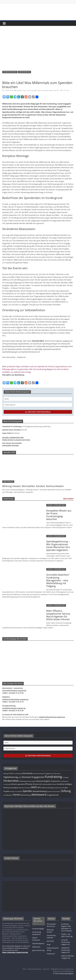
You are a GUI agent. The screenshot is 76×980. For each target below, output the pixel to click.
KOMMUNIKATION (24, 72)
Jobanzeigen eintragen (11, 445)
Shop (49, 945)
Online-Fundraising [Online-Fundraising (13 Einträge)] (47, 788)
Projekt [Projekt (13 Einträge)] (65, 788)
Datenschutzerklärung (34, 969)
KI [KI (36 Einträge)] (26, 784)
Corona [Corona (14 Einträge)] (11, 773)
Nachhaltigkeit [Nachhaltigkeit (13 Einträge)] (14, 788)
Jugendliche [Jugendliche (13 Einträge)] (21, 784)
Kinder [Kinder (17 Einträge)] (30, 784)
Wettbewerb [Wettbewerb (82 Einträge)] (39, 795)
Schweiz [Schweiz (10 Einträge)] (12, 791)
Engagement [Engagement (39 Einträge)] (38, 777)
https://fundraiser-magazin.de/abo (15, 952)
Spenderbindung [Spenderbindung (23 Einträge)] (40, 791)
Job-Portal (50, 941)
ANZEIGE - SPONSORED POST (56, 505)
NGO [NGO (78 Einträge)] (34, 787)
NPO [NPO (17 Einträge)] (39, 788)
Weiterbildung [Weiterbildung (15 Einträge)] (26, 795)
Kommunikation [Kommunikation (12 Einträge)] (47, 784)
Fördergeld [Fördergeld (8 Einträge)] (65, 777)
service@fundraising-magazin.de (66, 942)
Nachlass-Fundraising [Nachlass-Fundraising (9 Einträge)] (25, 788)
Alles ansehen (68, 499)
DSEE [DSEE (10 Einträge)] (20, 777)
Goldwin (65, 341)
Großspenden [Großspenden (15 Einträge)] (55, 781)
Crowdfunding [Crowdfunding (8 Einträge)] (18, 774)
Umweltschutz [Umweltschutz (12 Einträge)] (8, 795)
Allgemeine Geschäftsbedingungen (63, 971)
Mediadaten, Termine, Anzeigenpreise (62, 969)
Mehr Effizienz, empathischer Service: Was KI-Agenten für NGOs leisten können (58, 615)
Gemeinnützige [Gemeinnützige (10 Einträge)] (31, 781)
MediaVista (36, 947)
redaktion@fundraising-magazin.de (66, 950)
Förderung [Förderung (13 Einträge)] (22, 781)
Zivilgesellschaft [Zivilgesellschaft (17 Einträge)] (53, 795)
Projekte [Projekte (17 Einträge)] (6, 791)
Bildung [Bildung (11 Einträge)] (6, 774)
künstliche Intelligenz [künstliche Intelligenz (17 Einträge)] (65, 784)
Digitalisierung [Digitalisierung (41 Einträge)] (11, 777)
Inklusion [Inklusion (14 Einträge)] (14, 784)
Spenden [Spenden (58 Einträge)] (27, 791)
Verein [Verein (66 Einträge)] (17, 795)
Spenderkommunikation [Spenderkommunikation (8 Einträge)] (54, 791)
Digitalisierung (21, 90)
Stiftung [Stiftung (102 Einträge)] (66, 791)
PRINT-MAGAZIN (8, 482)
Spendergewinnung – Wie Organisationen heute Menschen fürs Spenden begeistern (58, 546)
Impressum (51, 954)
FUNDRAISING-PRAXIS (10, 72)
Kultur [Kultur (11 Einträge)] (55, 784)
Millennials (37, 90)
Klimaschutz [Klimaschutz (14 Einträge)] (37, 784)
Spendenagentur (38, 943)
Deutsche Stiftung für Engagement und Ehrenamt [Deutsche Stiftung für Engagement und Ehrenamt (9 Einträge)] (47, 774)
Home (24, 969)
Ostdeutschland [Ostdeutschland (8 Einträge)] (58, 788)
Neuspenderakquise (47, 90)
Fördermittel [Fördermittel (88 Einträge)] (11, 781)
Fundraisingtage (38, 929)
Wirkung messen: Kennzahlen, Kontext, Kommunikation (33, 486)
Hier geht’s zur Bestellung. (13, 375)
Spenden (57, 90)
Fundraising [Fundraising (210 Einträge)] (53, 777)
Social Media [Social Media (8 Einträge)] (19, 791)
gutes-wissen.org (38, 950)
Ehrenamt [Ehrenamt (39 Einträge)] (27, 777)
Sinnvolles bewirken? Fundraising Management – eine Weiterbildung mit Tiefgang (58, 580)
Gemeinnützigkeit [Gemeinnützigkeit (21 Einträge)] (43, 781)
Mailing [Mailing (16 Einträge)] (6, 788)
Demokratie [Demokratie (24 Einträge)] (28, 773)
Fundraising (29, 90)
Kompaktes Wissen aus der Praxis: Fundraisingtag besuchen (59, 515)
